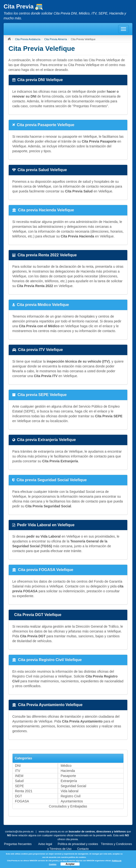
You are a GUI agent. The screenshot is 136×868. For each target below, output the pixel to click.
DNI (18, 766)
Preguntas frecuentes (18, 844)
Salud (19, 781)
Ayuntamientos (72, 801)
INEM (19, 776)
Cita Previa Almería (55, 39)
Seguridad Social (73, 786)
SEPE (19, 786)
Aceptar (70, 864)
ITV (18, 771)
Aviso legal (45, 844)
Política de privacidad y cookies (78, 844)
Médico (66, 766)
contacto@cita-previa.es (19, 831)
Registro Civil (70, 796)
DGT (19, 796)
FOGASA (22, 801)
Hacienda (68, 771)
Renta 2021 (24, 791)
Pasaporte (68, 776)
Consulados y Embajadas (68, 806)
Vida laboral (69, 791)
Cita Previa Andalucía (28, 39)
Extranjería (69, 781)
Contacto (83, 849)
